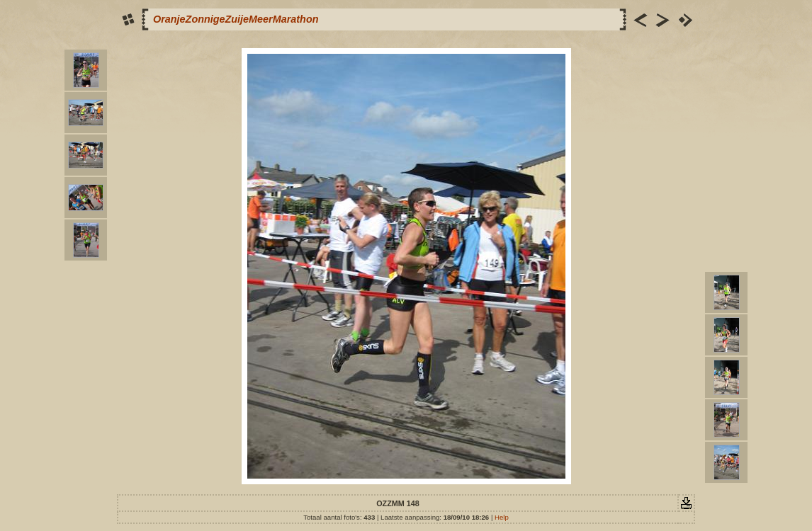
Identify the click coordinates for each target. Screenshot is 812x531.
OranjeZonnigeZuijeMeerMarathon (236, 19)
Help (502, 517)
